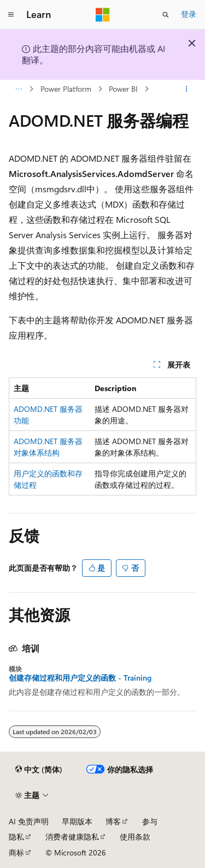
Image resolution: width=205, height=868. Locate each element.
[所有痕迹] (18, 89)
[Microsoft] (103, 15)
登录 (189, 14)
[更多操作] (187, 89)
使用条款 (135, 837)
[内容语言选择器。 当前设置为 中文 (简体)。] (39, 770)
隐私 (16, 837)
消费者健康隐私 (72, 837)
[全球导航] (11, 15)
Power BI (123, 89)
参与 (150, 821)
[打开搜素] (166, 15)
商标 (16, 852)
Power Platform (66, 89)
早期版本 (77, 821)
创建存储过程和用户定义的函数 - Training (80, 678)
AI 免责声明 (29, 821)
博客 (113, 821)
